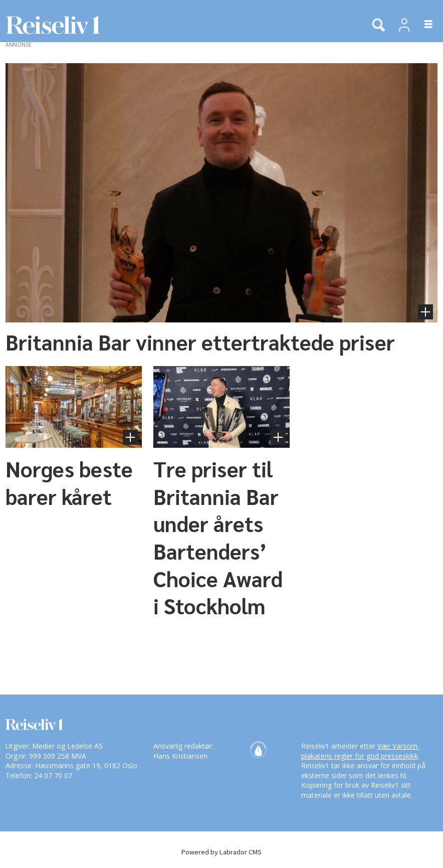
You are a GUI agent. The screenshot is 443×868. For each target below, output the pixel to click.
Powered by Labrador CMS (221, 852)
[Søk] (378, 26)
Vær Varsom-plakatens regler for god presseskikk (361, 751)
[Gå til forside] (50, 25)
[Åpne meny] (423, 25)
